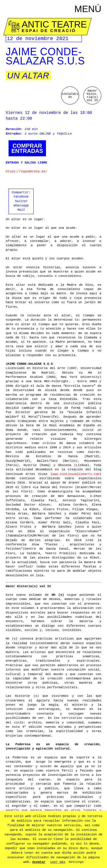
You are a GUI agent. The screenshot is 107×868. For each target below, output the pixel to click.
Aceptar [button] (39, 862)
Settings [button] (76, 862)
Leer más (58, 862)
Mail (21, 210)
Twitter (21, 201)
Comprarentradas (27, 148)
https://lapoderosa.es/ (26, 171)
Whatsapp (21, 206)
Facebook (21, 197)
